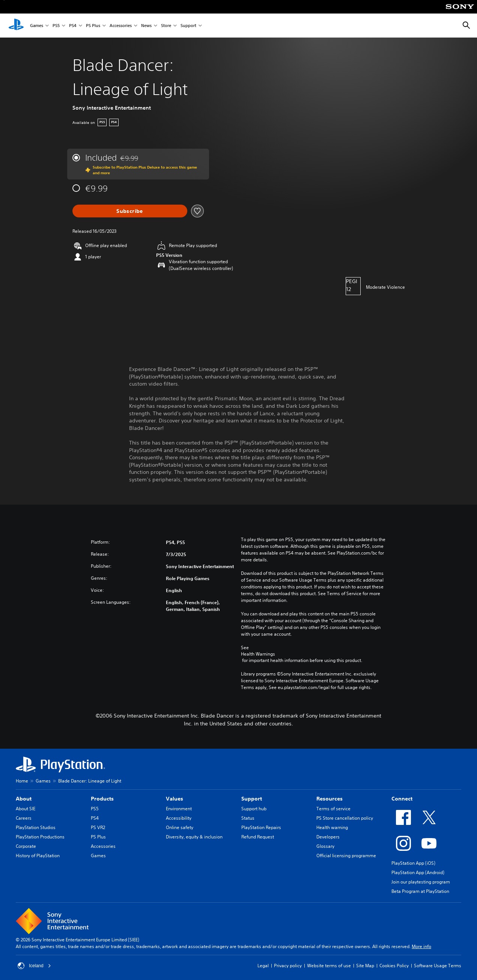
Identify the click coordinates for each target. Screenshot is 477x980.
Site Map (365, 966)
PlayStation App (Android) (418, 872)
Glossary (325, 846)
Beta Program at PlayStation (420, 891)
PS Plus (93, 26)
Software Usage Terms (438, 966)
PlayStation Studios (36, 827)
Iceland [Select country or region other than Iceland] (34, 966)
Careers (24, 818)
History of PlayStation (38, 856)
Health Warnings (258, 654)
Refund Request (258, 837)
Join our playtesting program (421, 882)
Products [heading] (102, 799)
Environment (179, 809)
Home (22, 781)
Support (188, 26)
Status (248, 818)
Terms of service (333, 809)
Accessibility (179, 818)
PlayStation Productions (40, 837)
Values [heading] (175, 799)
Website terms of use (329, 966)
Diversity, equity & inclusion (194, 837)
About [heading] (24, 799)
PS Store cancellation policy (345, 818)
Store (166, 26)
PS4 (73, 26)
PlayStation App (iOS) (413, 863)
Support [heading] (252, 799)
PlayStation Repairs (261, 827)
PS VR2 (98, 827)
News (146, 26)
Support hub (254, 809)
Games (37, 26)
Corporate (26, 846)
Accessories (121, 26)
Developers (328, 837)
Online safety (180, 827)
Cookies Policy (394, 966)
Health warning (332, 827)
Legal (263, 966)
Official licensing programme (346, 856)
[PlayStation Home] (16, 26)
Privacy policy (288, 966)
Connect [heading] (402, 799)
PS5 (56, 26)
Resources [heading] (330, 799)
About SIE (26, 809)
